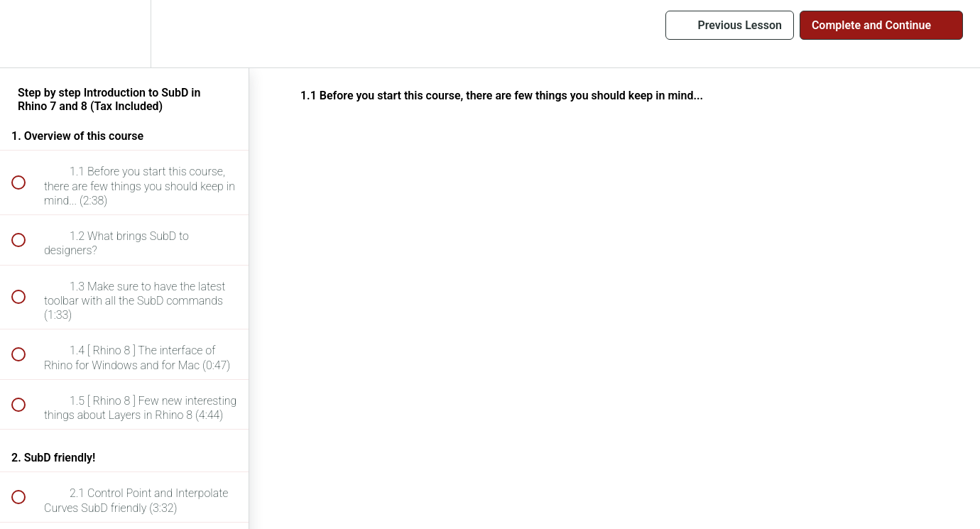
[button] (26, 34)
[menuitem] (124, 34)
